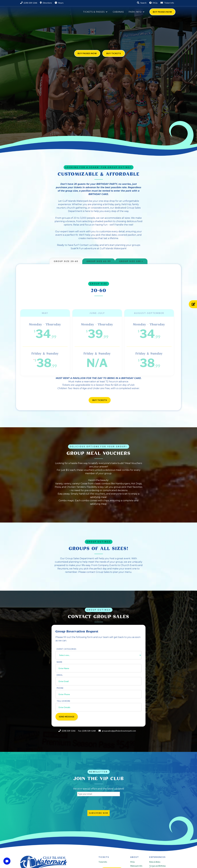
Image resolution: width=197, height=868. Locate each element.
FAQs (133, 863)
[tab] (66, 261)
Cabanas (118, 12)
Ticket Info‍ (103, 863)
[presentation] (98, 805)
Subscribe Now (98, 815)
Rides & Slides (155, 863)
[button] (96, 12)
